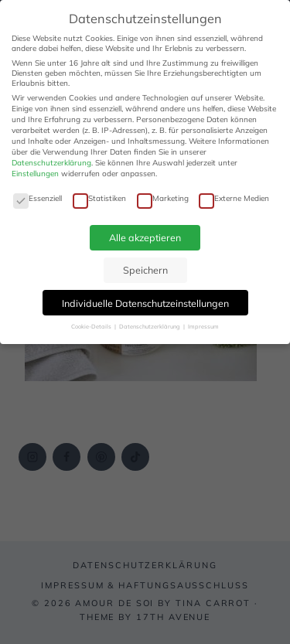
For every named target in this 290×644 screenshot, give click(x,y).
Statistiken (99, 198)
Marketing (163, 198)
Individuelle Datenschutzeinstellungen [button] (145, 303)
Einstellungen (35, 174)
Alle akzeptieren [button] (145, 237)
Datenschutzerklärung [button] (150, 326)
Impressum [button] (203, 326)
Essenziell (38, 198)
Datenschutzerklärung (51, 163)
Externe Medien (234, 198)
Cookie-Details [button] (92, 326)
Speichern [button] (145, 270)
